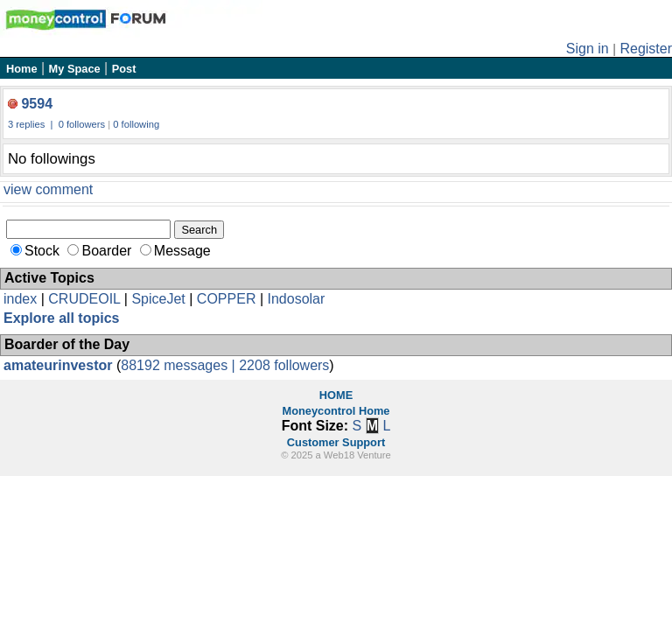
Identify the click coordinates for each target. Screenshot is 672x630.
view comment (48, 189)
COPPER (227, 299)
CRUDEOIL (84, 299)
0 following (136, 124)
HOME (336, 395)
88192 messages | (180, 365)
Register (646, 49)
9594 (37, 104)
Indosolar (296, 299)
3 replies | (32, 124)
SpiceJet (158, 299)
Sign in (588, 49)
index (20, 299)
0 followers (82, 124)
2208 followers (284, 365)
